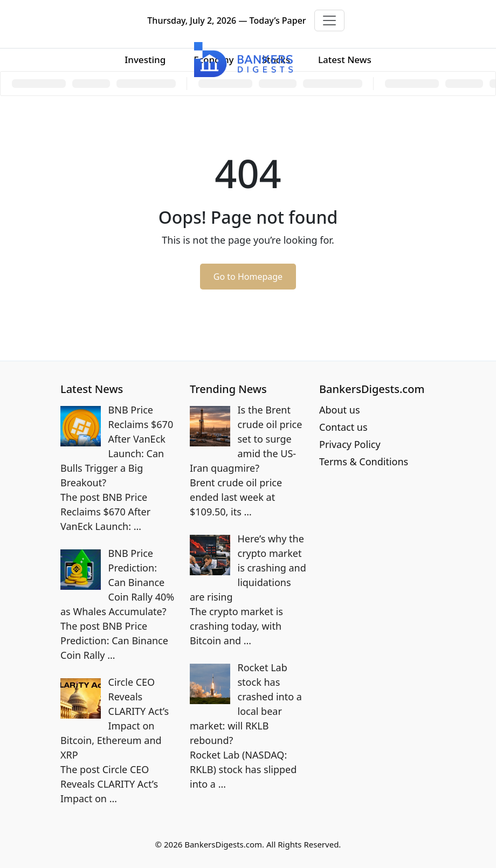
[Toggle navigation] (329, 20)
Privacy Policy (350, 444)
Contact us (343, 427)
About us (340, 410)
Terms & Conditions (364, 461)
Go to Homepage (248, 277)
